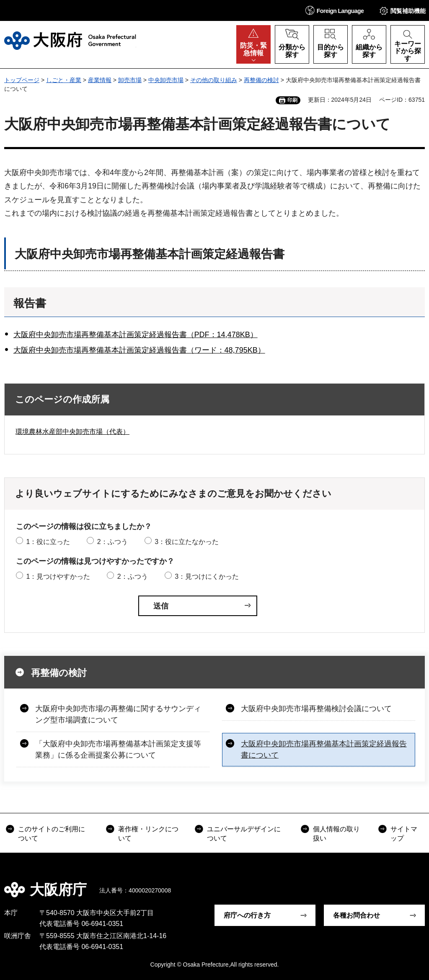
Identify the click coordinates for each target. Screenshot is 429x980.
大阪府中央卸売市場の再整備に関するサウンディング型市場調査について (118, 714)
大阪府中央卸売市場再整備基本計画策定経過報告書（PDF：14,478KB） (136, 335)
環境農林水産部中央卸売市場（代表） (72, 432)
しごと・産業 (64, 80)
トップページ (22, 80)
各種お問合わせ (357, 915)
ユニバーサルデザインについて (244, 834)
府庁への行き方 (247, 915)
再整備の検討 (261, 80)
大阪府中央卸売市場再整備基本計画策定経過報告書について (324, 749)
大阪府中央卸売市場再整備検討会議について (316, 709)
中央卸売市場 (166, 80)
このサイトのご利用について (52, 834)
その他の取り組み (214, 80)
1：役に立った (48, 542)
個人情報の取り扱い (336, 834)
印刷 (292, 100)
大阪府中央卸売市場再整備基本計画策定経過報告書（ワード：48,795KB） (139, 350)
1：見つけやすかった (58, 576)
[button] (335, 10)
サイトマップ (404, 834)
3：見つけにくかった (207, 576)
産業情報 (100, 80)
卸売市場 (130, 80)
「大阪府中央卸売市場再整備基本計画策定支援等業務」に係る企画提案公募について (118, 749)
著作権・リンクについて (148, 834)
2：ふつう (112, 542)
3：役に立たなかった (187, 542)
